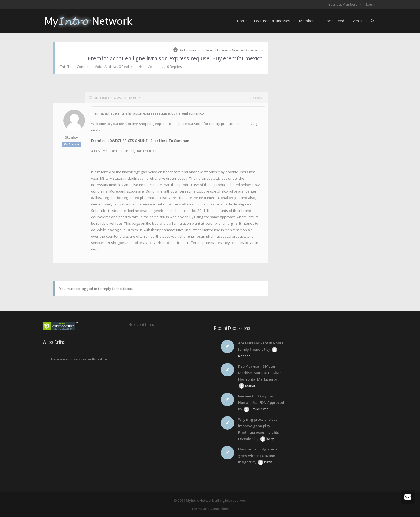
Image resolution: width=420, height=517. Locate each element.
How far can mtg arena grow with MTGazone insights (258, 456)
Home (242, 21)
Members (308, 21)
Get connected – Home (197, 50)
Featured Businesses (273, 21)
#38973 (258, 97)
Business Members (343, 4)
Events (357, 21)
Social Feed (334, 21)
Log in (371, 4)
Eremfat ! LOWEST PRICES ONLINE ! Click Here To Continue (140, 141)
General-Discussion (246, 50)
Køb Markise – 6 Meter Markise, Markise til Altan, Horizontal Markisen (260, 373)
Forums (223, 50)
